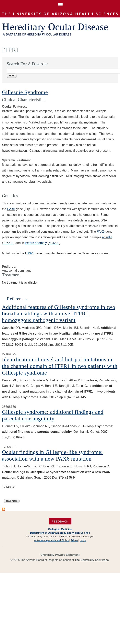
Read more (13, 501)
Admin (74, 540)
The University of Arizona (92, 560)
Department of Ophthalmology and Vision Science (60, 533)
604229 (54, 243)
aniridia (107, 237)
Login (83, 540)
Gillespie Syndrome (25, 92)
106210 (8, 243)
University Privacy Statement (60, 555)
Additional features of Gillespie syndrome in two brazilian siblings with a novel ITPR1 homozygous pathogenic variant (59, 314)
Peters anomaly (36, 243)
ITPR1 (29, 253)
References (17, 299)
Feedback (60, 521)
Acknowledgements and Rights (51, 540)
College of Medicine (60, 529)
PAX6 (11, 209)
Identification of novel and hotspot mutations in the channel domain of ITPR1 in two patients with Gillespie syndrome (60, 366)
